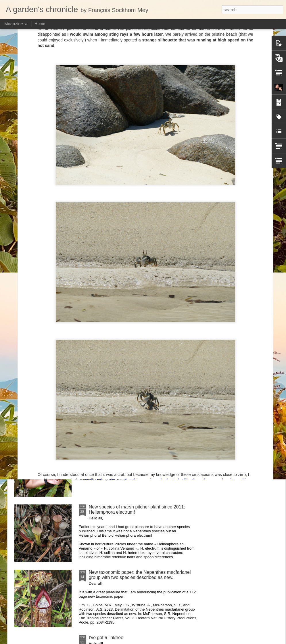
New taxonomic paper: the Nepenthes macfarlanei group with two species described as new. (140, 575)
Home (40, 24)
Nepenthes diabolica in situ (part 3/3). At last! (135, 311)
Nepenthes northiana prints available (126, 376)
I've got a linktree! (107, 638)
